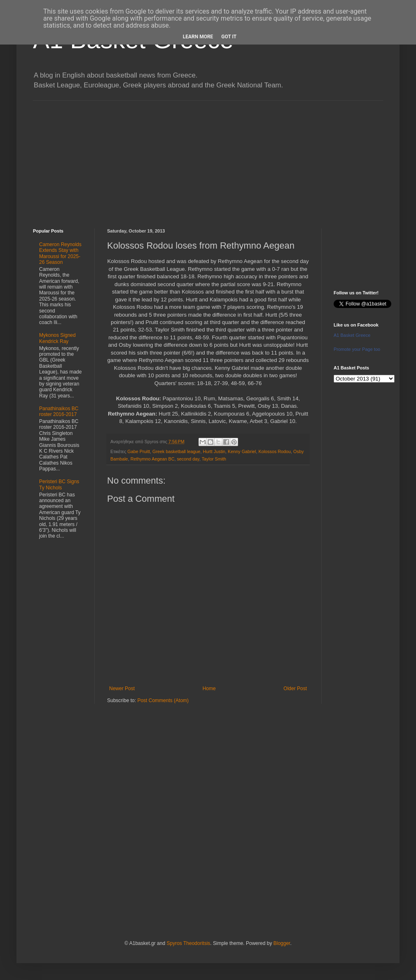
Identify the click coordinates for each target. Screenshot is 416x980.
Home (209, 689)
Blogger (282, 943)
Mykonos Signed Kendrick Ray (57, 338)
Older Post (295, 689)
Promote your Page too (357, 349)
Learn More (198, 37)
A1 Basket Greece (352, 335)
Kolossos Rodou (275, 451)
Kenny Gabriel (242, 451)
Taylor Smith (214, 459)
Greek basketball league (176, 451)
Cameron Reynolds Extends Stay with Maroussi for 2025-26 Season (60, 253)
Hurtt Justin (214, 451)
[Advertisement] (208, 158)
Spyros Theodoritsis (188, 943)
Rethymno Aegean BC (153, 459)
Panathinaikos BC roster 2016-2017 (59, 411)
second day (188, 459)
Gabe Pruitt (139, 451)
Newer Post (122, 689)
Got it (229, 37)
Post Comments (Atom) (163, 700)
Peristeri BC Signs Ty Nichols (59, 484)
